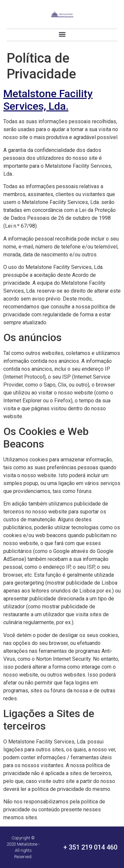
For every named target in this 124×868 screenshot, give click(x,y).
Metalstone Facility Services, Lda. (48, 100)
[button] (62, 34)
